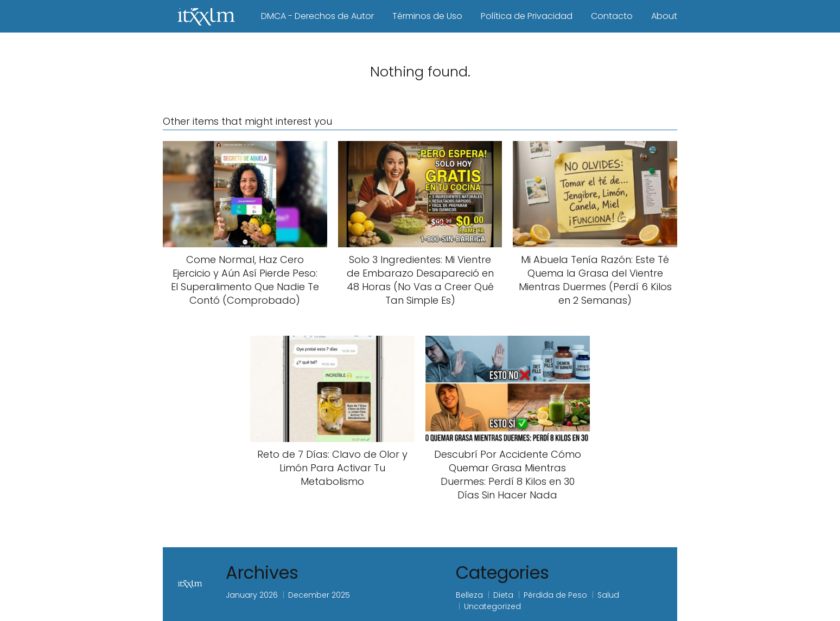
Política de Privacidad (527, 16)
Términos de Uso (427, 16)
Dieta (503, 595)
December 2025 (319, 595)
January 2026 (252, 595)
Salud (608, 595)
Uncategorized (492, 606)
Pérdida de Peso (555, 595)
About (664, 16)
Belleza (469, 595)
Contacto (612, 16)
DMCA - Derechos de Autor (317, 16)
